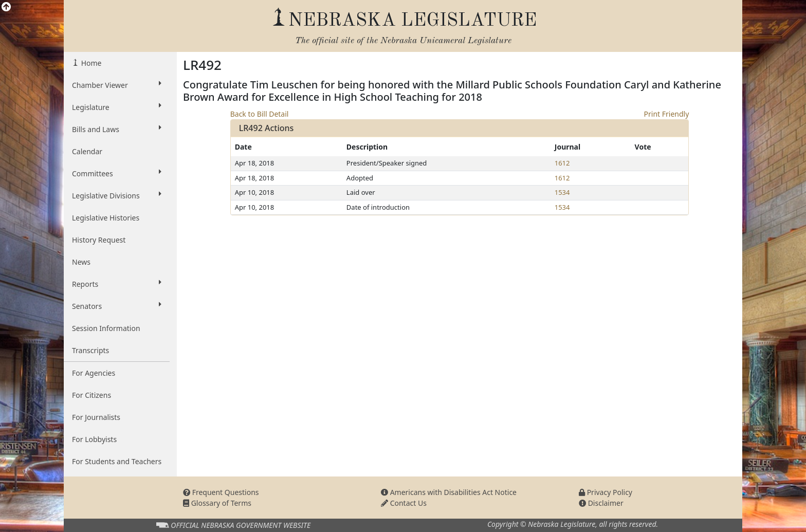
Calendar (87, 151)
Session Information (106, 328)
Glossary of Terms (217, 503)
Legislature (117, 107)
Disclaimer (601, 503)
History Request (99, 240)
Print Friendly (667, 114)
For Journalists (96, 417)
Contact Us (404, 503)
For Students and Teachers (117, 461)
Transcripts (90, 350)
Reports (117, 284)
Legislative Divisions (117, 195)
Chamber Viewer (117, 85)
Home (90, 63)
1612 (562, 163)
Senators (117, 306)
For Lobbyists (94, 439)
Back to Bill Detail (260, 114)
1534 (562, 192)
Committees (117, 173)
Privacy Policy (606, 492)
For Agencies (94, 373)
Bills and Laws (117, 129)
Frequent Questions (221, 492)
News (81, 262)
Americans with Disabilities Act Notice (449, 492)
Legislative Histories (106, 218)
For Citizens (91, 395)
